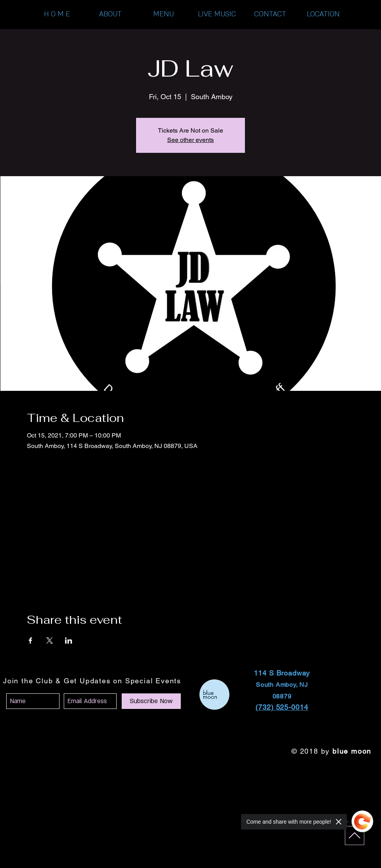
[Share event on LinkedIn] (69, 640)
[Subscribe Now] (151, 701)
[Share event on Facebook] (31, 640)
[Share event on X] (50, 640)
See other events (190, 140)
